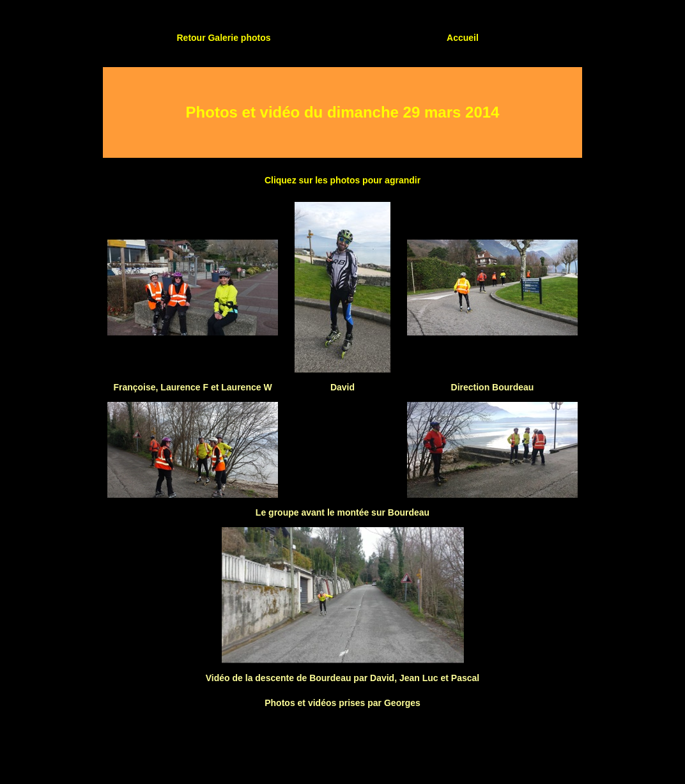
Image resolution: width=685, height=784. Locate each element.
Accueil (463, 38)
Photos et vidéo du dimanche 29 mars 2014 (343, 112)
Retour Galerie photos (223, 38)
